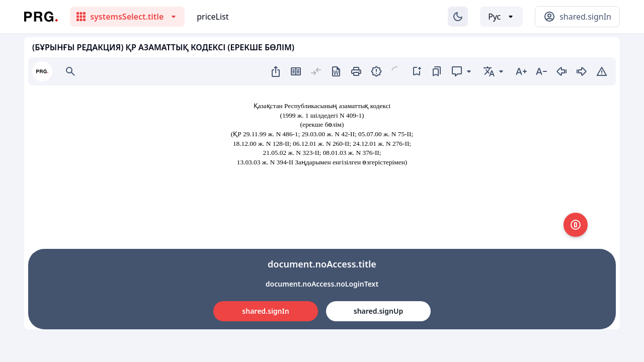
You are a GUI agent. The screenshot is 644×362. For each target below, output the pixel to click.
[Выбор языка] (501, 17)
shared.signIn (265, 311)
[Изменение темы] (458, 17)
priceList (213, 17)
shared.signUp (378, 311)
